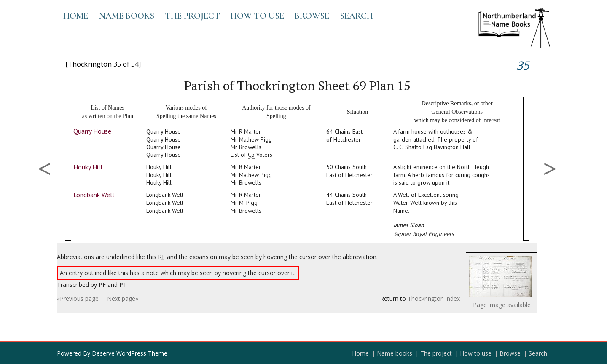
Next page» (123, 298)
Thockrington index (434, 298)
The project (192, 16)
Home (76, 16)
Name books (126, 16)
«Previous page (78, 298)
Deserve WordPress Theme (130, 353)
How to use (257, 16)
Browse (312, 16)
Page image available (502, 305)
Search (356, 16)
